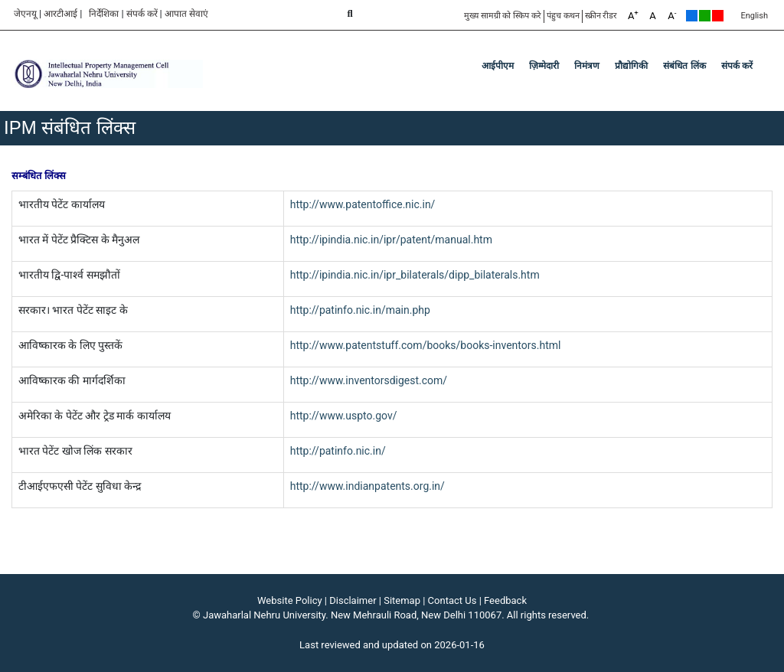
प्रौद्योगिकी (631, 66)
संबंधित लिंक (684, 66)
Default (692, 16)
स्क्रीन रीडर (601, 16)
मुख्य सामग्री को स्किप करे (503, 16)
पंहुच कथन (563, 16)
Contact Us (452, 600)
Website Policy (290, 600)
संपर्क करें (142, 14)
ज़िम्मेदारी (544, 66)
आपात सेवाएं (186, 14)
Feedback (505, 600)
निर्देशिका (104, 14)
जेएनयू (25, 14)
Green (705, 16)
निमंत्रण (587, 66)
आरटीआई (60, 14)
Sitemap (402, 600)
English (754, 16)
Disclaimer (353, 600)
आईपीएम (498, 66)
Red (718, 16)
